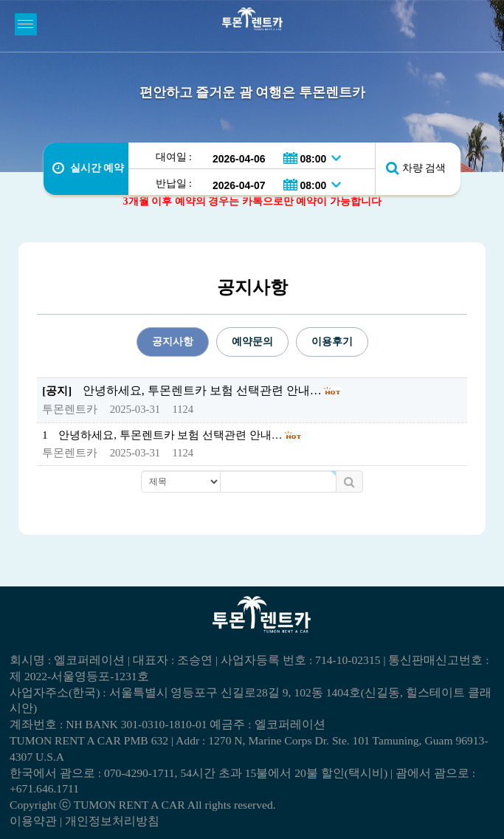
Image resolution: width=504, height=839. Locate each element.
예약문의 (252, 342)
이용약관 (33, 821)
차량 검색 (424, 168)
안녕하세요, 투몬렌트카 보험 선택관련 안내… (170, 435)
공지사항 (173, 342)
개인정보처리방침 (112, 821)
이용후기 (332, 342)
